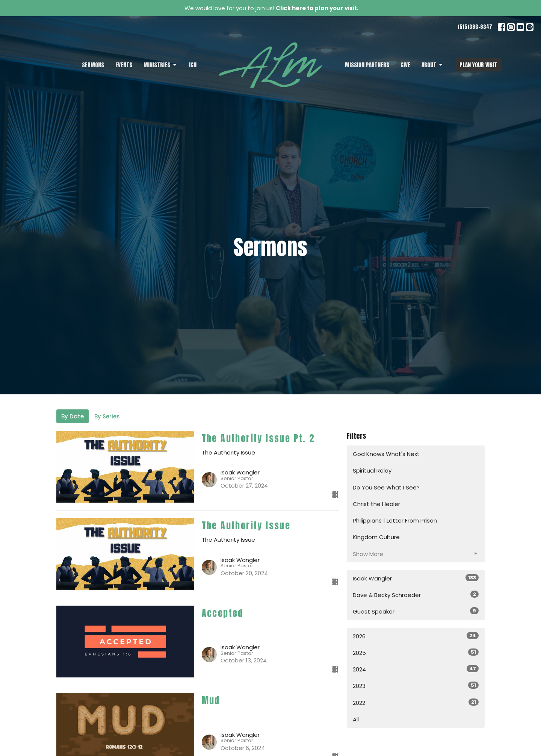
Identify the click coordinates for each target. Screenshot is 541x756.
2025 (416, 653)
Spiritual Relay (372, 470)
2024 (416, 669)
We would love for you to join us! (271, 8)
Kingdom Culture (376, 537)
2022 (416, 703)
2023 (416, 686)
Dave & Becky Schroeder (416, 595)
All (356, 719)
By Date (73, 416)
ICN (193, 65)
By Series (107, 416)
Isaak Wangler (416, 578)
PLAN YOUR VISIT (478, 65)
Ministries (161, 65)
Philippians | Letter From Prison (395, 520)
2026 (416, 636)
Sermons (93, 65)
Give (405, 65)
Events (124, 65)
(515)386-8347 (475, 27)
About (433, 65)
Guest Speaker (416, 611)
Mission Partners (367, 65)
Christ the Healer (376, 504)
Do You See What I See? (386, 487)
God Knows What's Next (386, 454)
